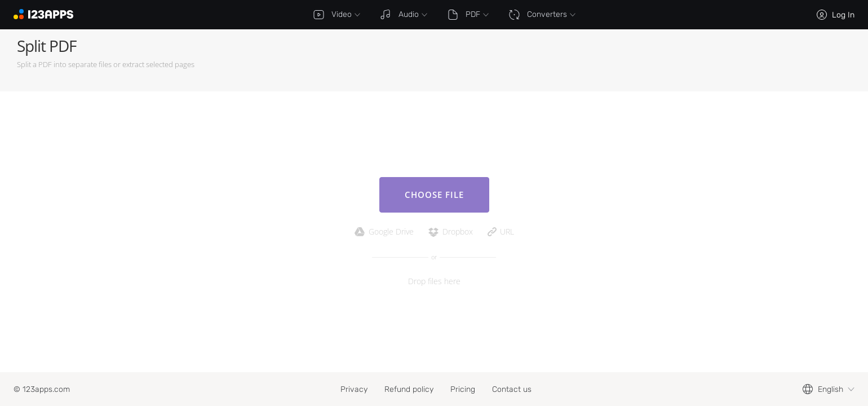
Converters (542, 15)
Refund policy (409, 389)
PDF (468, 15)
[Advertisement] (646, 60)
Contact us (512, 389)
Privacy (354, 389)
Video (336, 15)
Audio (404, 15)
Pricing (463, 389)
